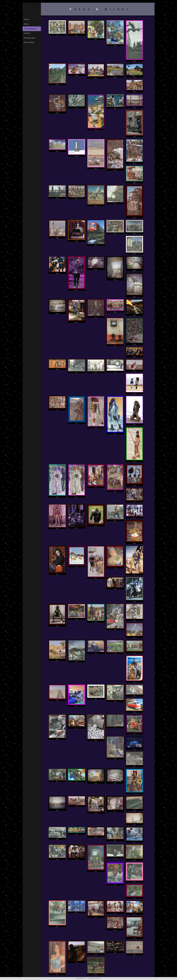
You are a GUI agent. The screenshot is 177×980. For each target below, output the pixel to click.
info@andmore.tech (95, 978)
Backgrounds (29, 39)
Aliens (26, 25)
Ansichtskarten (30, 30)
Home (26, 20)
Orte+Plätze (29, 43)
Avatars (27, 34)
